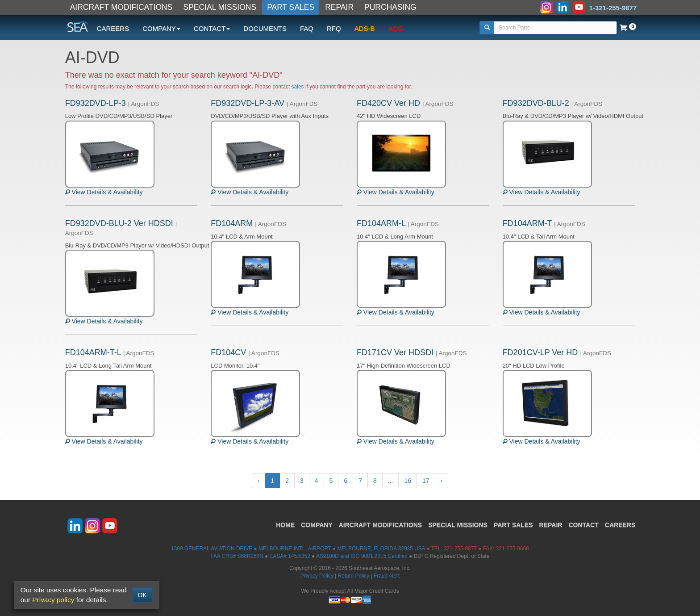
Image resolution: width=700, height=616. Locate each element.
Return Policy (354, 576)
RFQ (334, 28)
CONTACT (583, 525)
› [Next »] (442, 481)
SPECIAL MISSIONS (220, 7)
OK (142, 595)
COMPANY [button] (161, 28)
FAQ (307, 28)
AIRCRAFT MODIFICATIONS (121, 7)
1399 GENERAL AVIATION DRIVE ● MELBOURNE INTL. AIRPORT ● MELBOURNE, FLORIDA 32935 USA (298, 549)
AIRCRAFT (380, 525)
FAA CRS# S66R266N (237, 556)
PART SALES (291, 7)
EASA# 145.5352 (290, 556)
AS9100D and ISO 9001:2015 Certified (362, 556)
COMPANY (317, 525)
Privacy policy (53, 600)
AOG (396, 28)
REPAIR (339, 7)
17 (426, 481)
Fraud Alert (387, 576)
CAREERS (113, 28)
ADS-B (365, 28)
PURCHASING (390, 7)
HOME (285, 525)
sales (298, 87)
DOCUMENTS (265, 28)
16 (408, 481)
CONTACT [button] (212, 28)
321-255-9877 (460, 549)
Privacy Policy (317, 576)
